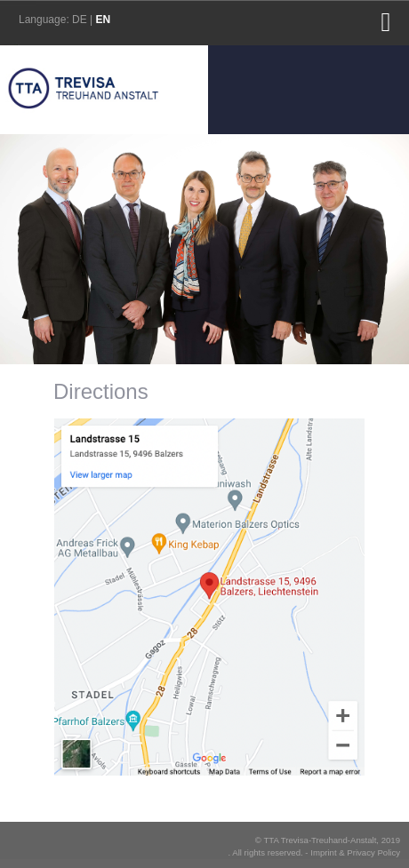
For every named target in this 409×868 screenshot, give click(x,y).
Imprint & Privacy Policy (355, 852)
